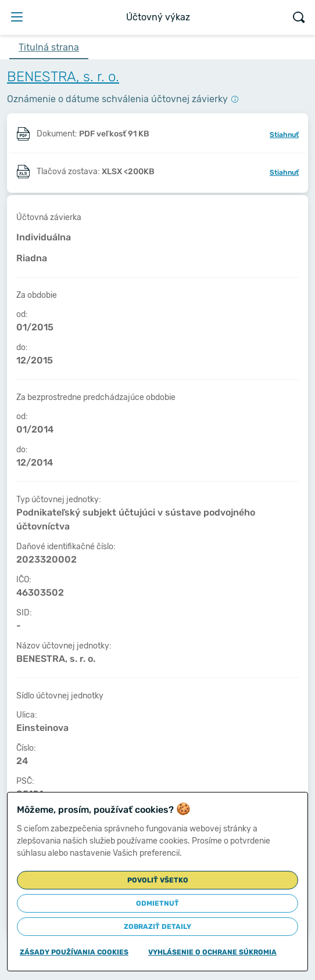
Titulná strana (49, 47)
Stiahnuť (284, 135)
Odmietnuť (157, 903)
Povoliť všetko (158, 880)
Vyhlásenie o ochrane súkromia (212, 952)
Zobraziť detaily (157, 927)
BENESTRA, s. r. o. (63, 77)
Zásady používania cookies (74, 952)
